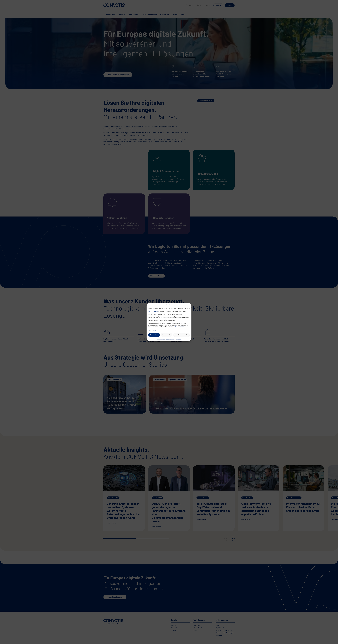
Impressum (178, 339)
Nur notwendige (167, 335)
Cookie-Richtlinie (161, 339)
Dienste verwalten (153, 330)
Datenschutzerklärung (153, 311)
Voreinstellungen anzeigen (181, 335)
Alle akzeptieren (154, 335)
